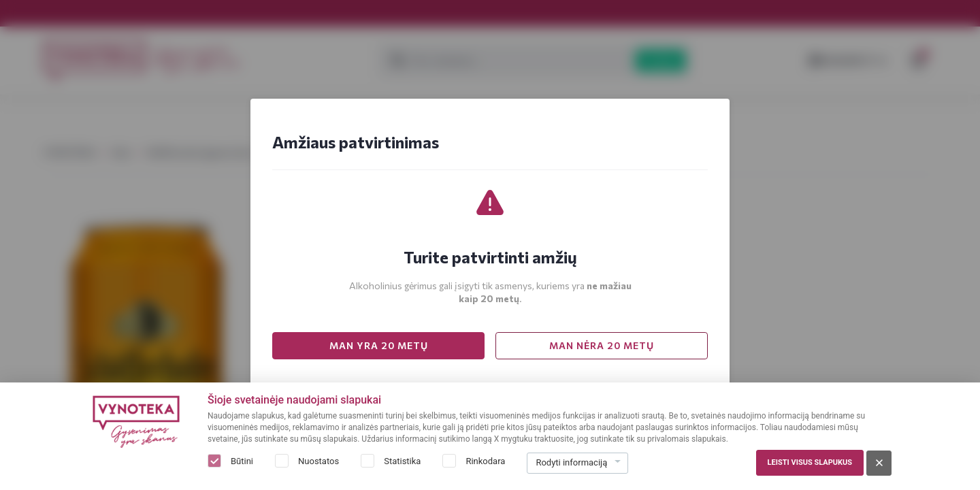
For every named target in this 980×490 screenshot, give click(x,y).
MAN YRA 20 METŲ (379, 345)
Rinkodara (485, 461)
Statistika (402, 461)
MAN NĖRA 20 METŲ (602, 345)
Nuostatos (318, 461)
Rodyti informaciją (571, 462)
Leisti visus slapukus (810, 462)
